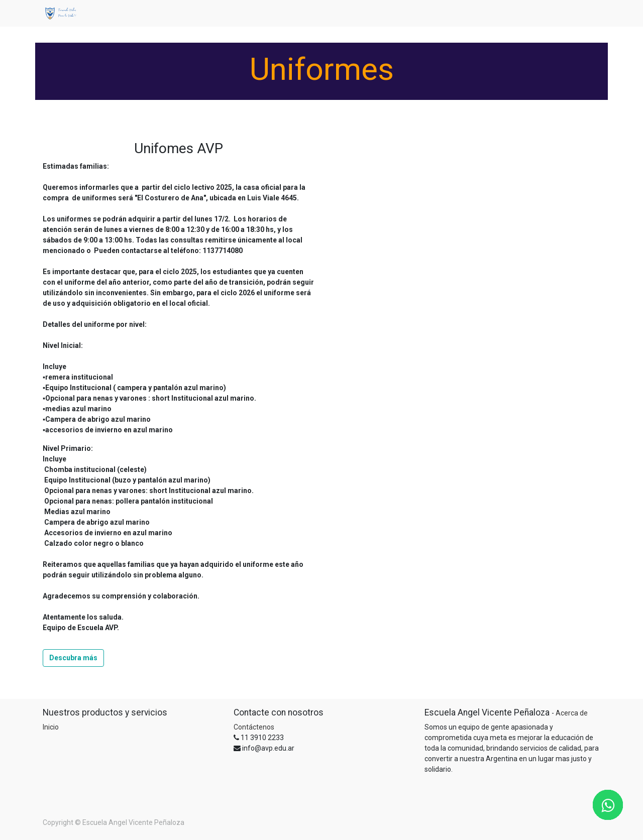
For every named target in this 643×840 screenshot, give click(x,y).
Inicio (51, 727)
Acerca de (572, 713)
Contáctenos (254, 727)
